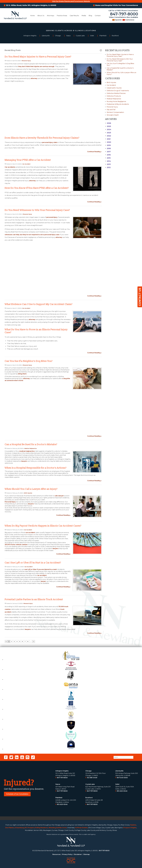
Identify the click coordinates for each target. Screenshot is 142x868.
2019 (108, 145)
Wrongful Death (113, 115)
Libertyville (119, 771)
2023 (108, 133)
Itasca (58, 784)
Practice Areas (62, 16)
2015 (108, 158)
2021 (108, 139)
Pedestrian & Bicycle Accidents (118, 104)
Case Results (74, 16)
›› (34, 641)
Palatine (133, 825)
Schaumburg (19, 828)
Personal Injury (26, 61)
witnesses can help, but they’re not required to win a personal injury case (32, 235)
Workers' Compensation (115, 112)
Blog (90, 16)
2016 (108, 155)
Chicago (88, 771)
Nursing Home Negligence (116, 101)
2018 (108, 149)
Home (32, 16)
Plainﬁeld (59, 798)
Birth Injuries (28, 493)
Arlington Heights (62, 771)
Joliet (117, 784)
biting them (22, 374)
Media (84, 16)
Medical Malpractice (30, 448)
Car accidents (10, 167)
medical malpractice (27, 451)
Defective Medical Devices (116, 93)
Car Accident (26, 164)
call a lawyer (59, 496)
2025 (108, 126)
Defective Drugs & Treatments (118, 91)
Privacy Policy (67, 854)
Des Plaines (10, 828)
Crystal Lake (90, 784)
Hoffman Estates (81, 828)
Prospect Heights (130, 828)
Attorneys (50, 16)
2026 (108, 123)
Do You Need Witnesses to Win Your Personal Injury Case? (120, 60)
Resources (56, 854)
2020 (108, 142)
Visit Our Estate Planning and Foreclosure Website (71, 1)
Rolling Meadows (42, 828)
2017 (108, 152)
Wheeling (52, 828)
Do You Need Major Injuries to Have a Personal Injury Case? (120, 55)
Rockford (89, 798)
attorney (34, 78)
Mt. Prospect (30, 828)
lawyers (24, 461)
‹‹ (6, 641)
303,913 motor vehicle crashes (16, 545)
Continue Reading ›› (95, 152)
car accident (30, 533)
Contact (98, 16)
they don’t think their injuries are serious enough (36, 66)
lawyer (43, 581)
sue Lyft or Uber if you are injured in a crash (41, 569)
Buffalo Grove (62, 828)
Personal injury (10, 502)
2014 (108, 161)
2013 (108, 164)
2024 (108, 130)
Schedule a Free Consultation (17, 794)
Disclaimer (78, 854)
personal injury (52, 217)
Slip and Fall (111, 110)
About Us (41, 16)
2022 (108, 136)
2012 (108, 167)
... (31, 641)
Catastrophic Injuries (114, 88)
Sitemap (86, 854)
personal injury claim (49, 142)
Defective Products (114, 96)
